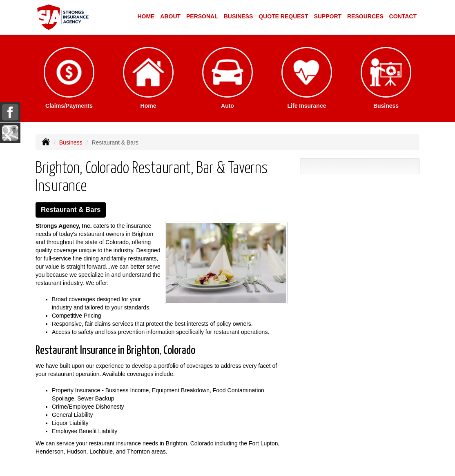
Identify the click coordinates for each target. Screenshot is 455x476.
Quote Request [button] (283, 16)
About (170, 16)
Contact (403, 16)
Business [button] (239, 16)
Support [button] (328, 16)
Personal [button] (202, 16)
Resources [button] (365, 16)
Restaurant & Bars (71, 210)
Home (146, 16)
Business (71, 142)
